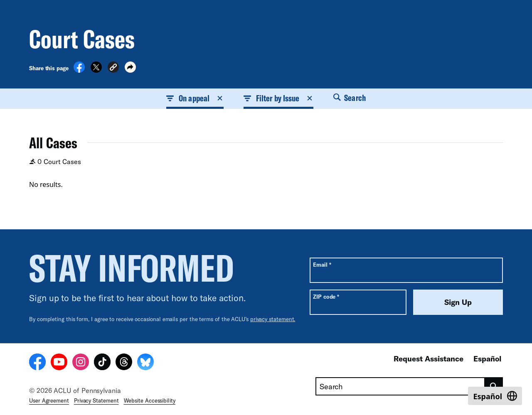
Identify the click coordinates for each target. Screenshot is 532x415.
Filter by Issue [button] (278, 98)
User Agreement (49, 400)
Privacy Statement (96, 400)
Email (322, 264)
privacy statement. (273, 319)
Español (487, 359)
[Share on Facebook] (79, 70)
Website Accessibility (150, 400)
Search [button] (350, 98)
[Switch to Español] (495, 396)
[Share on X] (96, 70)
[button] (113, 68)
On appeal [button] (195, 98)
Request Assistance (429, 359)
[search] (494, 386)
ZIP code (326, 296)
